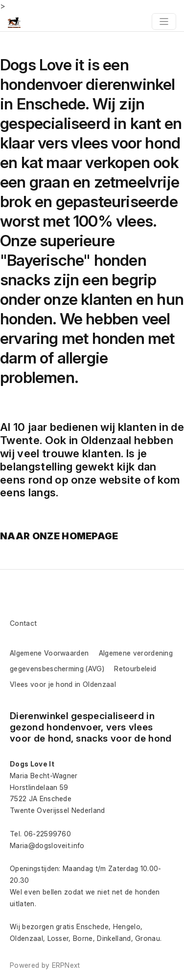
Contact (23, 623)
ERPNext (66, 965)
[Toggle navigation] (164, 21)
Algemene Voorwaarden (49, 653)
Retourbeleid (135, 669)
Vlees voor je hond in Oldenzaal (63, 684)
